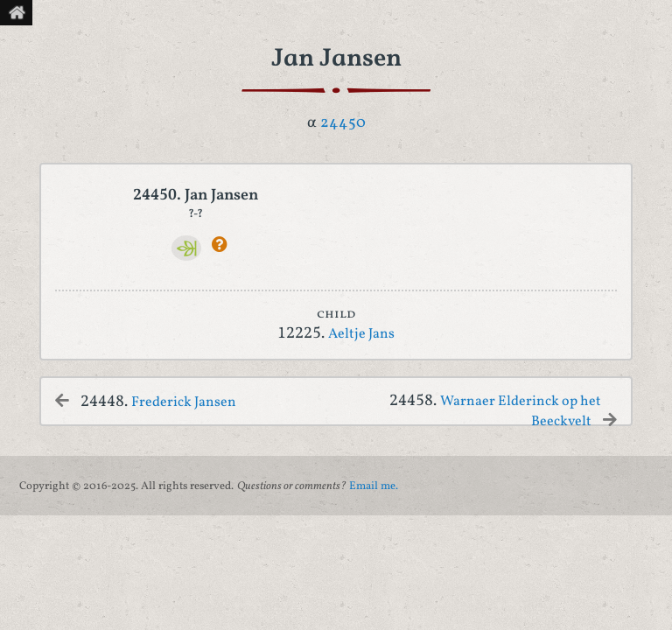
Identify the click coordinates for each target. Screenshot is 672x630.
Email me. (374, 486)
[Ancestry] (187, 248)
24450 (343, 123)
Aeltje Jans (361, 334)
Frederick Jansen (184, 402)
